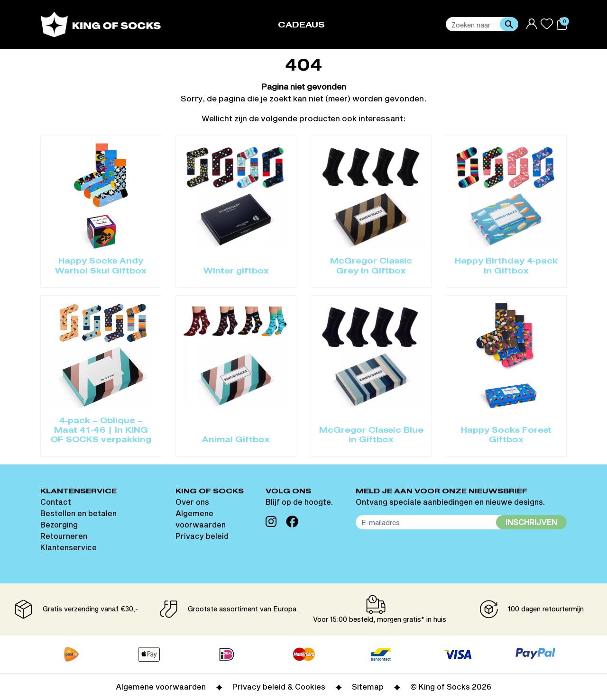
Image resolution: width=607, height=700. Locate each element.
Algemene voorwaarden (161, 686)
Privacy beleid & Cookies (279, 686)
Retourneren (64, 536)
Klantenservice (69, 547)
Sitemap (368, 686)
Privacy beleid (202, 536)
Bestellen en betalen (78, 513)
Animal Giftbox (236, 440)
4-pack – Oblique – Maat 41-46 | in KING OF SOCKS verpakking (101, 431)
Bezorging (59, 524)
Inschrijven (531, 522)
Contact (56, 502)
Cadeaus (301, 25)
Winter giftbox (236, 272)
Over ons (192, 502)
